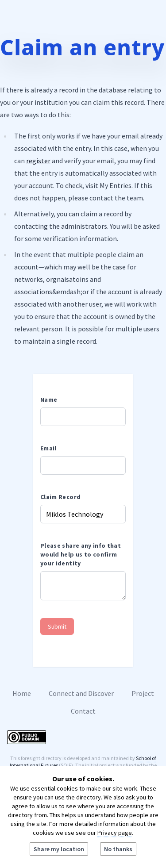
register (38, 161)
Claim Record (60, 497)
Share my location (59, 849)
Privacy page (115, 833)
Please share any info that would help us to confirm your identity (81, 554)
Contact (83, 711)
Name (49, 399)
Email (48, 448)
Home (22, 693)
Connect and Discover (81, 693)
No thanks (118, 849)
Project (143, 693)
